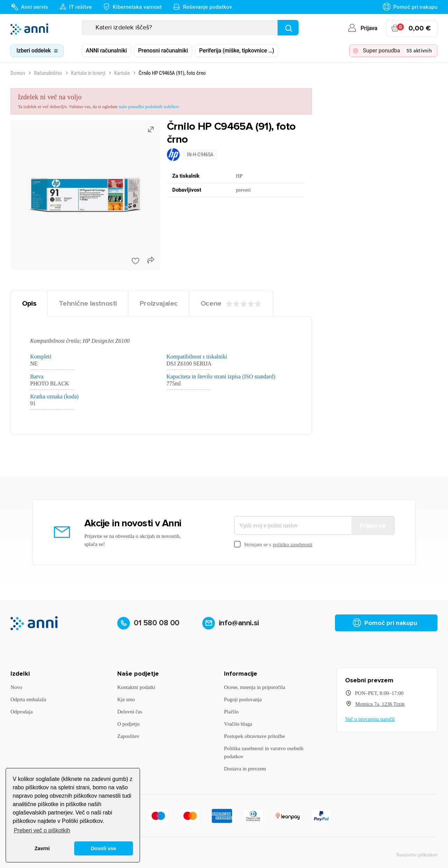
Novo (16, 687)
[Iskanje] (190, 28)
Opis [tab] (29, 303)
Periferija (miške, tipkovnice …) (237, 51)
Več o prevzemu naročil (370, 719)
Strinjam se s (273, 545)
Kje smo (126, 699)
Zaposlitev (128, 736)
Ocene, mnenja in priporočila (255, 687)
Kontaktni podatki (136, 687)
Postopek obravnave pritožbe (254, 736)
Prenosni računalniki (163, 51)
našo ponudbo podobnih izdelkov (149, 106)
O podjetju (128, 724)
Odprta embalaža (28, 699)
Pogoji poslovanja (243, 699)
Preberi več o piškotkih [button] (42, 830)
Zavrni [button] (42, 848)
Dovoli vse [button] (104, 848)
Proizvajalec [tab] (159, 303)
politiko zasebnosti (293, 545)
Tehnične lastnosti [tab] (88, 303)
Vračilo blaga (238, 724)
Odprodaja (22, 712)
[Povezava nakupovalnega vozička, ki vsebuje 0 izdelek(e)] (412, 28)
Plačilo (231, 712)
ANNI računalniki (106, 51)
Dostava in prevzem (245, 769)
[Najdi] (288, 28)
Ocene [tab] (231, 303)
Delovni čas (130, 712)
